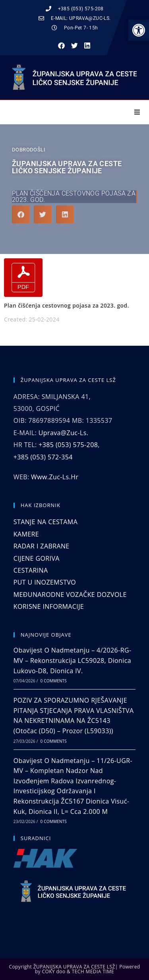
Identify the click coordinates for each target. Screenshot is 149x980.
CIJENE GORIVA (37, 558)
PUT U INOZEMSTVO (45, 582)
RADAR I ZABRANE (42, 546)
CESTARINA (31, 570)
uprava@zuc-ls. (64, 433)
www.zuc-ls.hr (55, 477)
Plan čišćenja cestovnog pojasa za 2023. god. (74, 197)
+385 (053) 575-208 (68, 445)
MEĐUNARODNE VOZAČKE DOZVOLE (70, 595)
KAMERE (26, 534)
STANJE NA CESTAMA (45, 522)
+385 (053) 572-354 (43, 457)
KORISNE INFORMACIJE (49, 606)
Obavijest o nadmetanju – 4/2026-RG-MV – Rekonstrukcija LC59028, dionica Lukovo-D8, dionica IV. (73, 660)
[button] (62, 46)
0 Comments (54, 681)
